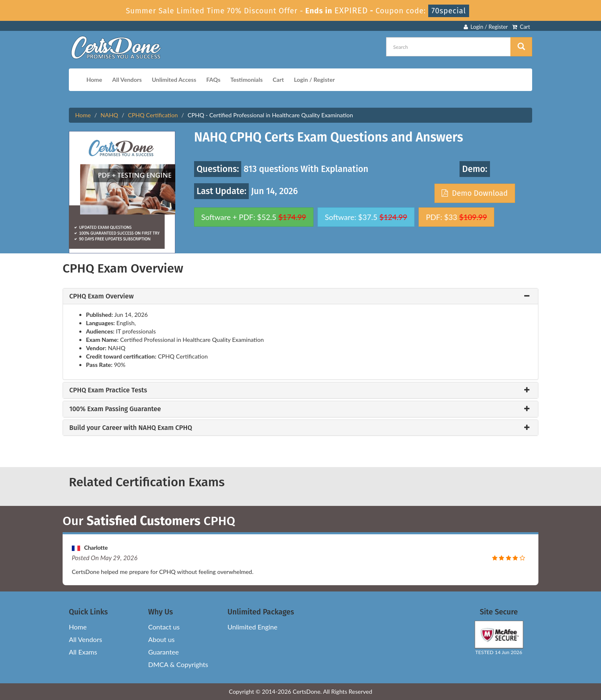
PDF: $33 (456, 217)
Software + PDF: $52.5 (254, 217)
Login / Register (486, 27)
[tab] (300, 296)
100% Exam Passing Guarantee (115, 409)
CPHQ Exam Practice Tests (108, 390)
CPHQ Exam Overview (101, 296)
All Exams (83, 652)
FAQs (213, 80)
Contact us (164, 627)
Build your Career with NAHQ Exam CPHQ (131, 428)
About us (161, 639)
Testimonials (246, 80)
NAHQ (109, 115)
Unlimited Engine (253, 627)
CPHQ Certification (153, 115)
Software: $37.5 (366, 217)
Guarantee (163, 652)
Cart (521, 27)
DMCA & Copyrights (178, 664)
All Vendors (127, 80)
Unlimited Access (174, 80)
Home (94, 80)
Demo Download (475, 193)
